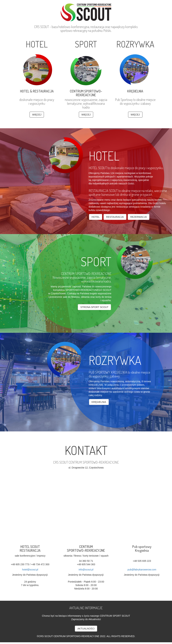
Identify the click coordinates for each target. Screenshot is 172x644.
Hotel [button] (96, 217)
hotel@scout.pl (30, 570)
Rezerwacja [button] (139, 217)
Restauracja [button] (115, 217)
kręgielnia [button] (99, 402)
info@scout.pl (86, 570)
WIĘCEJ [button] (37, 115)
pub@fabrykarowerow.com (142, 570)
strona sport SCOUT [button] (94, 307)
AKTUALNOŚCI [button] (86, 629)
